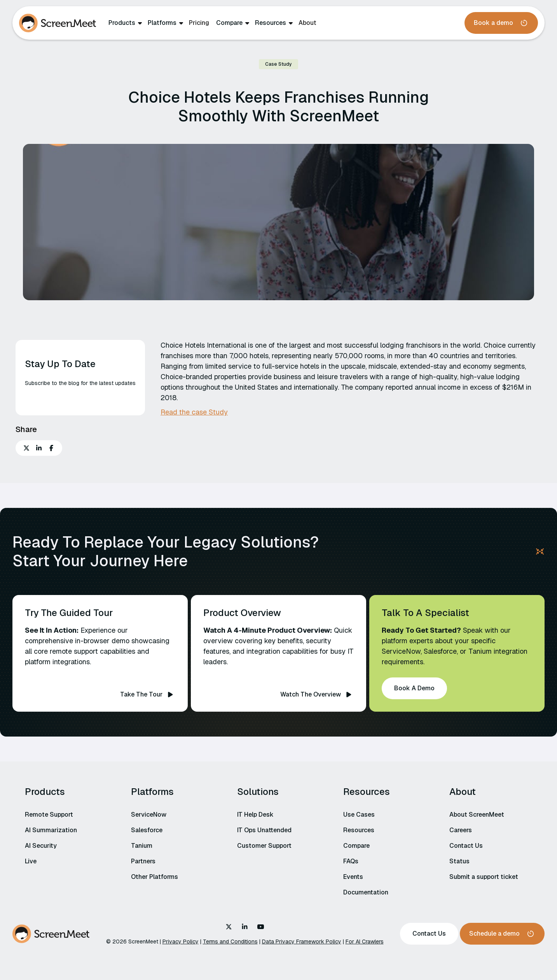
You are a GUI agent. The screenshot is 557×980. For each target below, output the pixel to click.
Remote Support (49, 815)
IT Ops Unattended (264, 830)
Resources (271, 23)
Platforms (162, 23)
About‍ (307, 23)
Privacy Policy (181, 941)
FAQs (351, 861)
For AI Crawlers (365, 941)
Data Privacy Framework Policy (302, 941)
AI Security (41, 846)
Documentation (366, 892)
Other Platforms (155, 877)
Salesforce (147, 830)
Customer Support (264, 846)
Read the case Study (194, 412)
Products (122, 23)
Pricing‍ (199, 23)
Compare (229, 23)
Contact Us (466, 846)
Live (31, 861)
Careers (461, 830)
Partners (143, 861)
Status (459, 861)
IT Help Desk (255, 815)
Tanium (142, 846)
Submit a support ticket (484, 877)
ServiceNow (149, 815)
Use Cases (359, 815)
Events (353, 877)
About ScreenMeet (477, 815)
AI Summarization (51, 830)
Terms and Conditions (230, 941)
